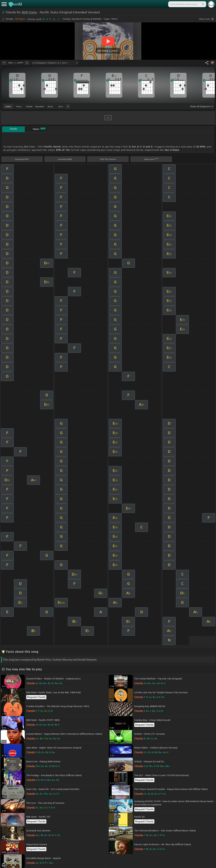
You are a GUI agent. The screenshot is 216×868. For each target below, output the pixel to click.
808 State (29, 12)
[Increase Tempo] (27, 63)
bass (61, 106)
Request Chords (36, 697)
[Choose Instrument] (68, 106)
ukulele (29, 106)
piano (19, 106)
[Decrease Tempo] (4, 63)
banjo (50, 106)
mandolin (40, 106)
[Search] (203, 4)
